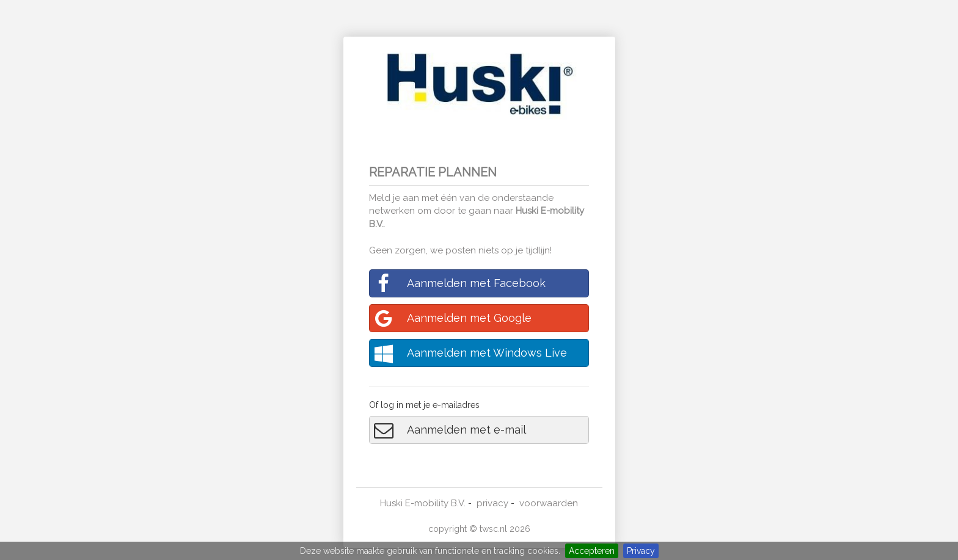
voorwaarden (549, 503)
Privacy (641, 551)
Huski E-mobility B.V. (423, 503)
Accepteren (592, 551)
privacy (492, 503)
